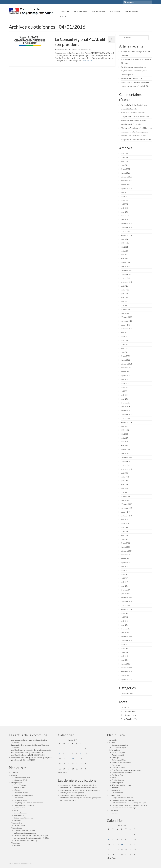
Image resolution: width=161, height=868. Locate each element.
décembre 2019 (127, 457)
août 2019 (125, 473)
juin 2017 (124, 574)
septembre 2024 (127, 235)
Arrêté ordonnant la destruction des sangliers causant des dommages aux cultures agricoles (134, 71)
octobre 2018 (126, 512)
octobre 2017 (126, 559)
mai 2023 (124, 298)
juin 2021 (124, 387)
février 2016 (125, 629)
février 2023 (125, 309)
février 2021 (125, 403)
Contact (14, 775)
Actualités (15, 773)
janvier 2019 (126, 500)
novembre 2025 (127, 181)
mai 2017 (124, 578)
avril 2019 (125, 489)
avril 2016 (125, 621)
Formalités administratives (23, 795)
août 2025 (125, 192)
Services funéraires (21, 813)
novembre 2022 (127, 321)
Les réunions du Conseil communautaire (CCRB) (31, 838)
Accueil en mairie (20, 788)
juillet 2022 (125, 337)
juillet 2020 (125, 430)
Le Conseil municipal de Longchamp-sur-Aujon (31, 836)
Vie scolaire (15, 843)
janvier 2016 (126, 633)
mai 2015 (124, 652)
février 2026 (125, 169)
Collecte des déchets (21, 793)
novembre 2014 (127, 672)
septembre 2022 (127, 329)
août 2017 (125, 567)
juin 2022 (124, 341)
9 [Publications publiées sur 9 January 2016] (81, 754)
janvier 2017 (126, 594)
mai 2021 (124, 391)
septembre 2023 (127, 282)
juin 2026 (124, 154)
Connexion (125, 707)
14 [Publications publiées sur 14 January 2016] (73, 759)
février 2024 (125, 263)
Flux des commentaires (129, 715)
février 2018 (125, 543)
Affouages (17, 790)
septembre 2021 (127, 376)
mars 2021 (125, 399)
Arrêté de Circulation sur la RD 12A (134, 78)
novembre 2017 (127, 555)
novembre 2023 (127, 274)
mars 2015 (125, 660)
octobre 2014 (126, 676)
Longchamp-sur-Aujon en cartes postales (28, 803)
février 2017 (125, 590)
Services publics (20, 815)
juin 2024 (124, 247)
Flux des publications (129, 711)
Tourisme (17, 820)
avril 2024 (125, 255)
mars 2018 (125, 539)
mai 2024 (124, 251)
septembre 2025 (127, 189)
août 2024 (125, 239)
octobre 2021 (126, 372)
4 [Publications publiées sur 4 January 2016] (60, 754)
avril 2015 (125, 656)
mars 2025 (125, 212)
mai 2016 (124, 617)
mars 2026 (125, 165)
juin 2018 (124, 528)
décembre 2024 (127, 224)
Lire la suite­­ (88, 61)
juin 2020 (124, 434)
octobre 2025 (126, 185)
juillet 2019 (125, 477)
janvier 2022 (126, 360)
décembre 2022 (127, 317)
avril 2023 (125, 302)
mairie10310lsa (63, 49)
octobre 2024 (126, 231)
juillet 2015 (125, 644)
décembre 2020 (127, 411)
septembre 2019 (127, 469)
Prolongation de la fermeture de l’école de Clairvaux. (30, 745)
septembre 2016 (127, 609)
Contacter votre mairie (22, 778)
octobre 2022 (126, 325)
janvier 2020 (126, 454)
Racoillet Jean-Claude (129, 136)
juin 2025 (124, 200)
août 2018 (125, 520)
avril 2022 (125, 348)
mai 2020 (124, 438)
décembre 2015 (127, 637)
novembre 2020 (127, 415)
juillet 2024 (125, 243)
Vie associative (17, 823)
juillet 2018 (125, 524)
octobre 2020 (126, 418)
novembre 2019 (127, 461)
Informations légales (21, 780)
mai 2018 (124, 531)
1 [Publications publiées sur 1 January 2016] (77, 749)
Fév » (65, 773)
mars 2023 (125, 305)
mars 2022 (125, 352)
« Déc (60, 773)
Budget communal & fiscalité (24, 830)
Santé (16, 810)
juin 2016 (124, 613)
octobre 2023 (126, 278)
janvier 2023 (126, 313)
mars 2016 (125, 625)
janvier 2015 (126, 664)
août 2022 (125, 333)
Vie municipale (17, 828)
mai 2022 (124, 344)
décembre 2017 (127, 551)
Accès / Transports (20, 785)
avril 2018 (125, 535)
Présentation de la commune (24, 805)
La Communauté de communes (25, 833)
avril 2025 (125, 208)
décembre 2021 (127, 364)
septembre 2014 (127, 680)
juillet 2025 (125, 196)
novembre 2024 (127, 228)
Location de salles (20, 800)
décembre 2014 (127, 668)
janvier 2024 (126, 267)
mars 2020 (125, 446)
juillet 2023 (125, 290)
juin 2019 (124, 481)
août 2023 (125, 286)
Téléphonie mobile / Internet (24, 818)
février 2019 (125, 496)
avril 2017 (125, 582)
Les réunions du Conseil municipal (26, 841)
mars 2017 (125, 586)
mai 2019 (124, 485)
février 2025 (125, 216)
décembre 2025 (127, 177)
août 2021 (125, 380)
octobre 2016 (126, 606)
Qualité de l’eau (19, 808)
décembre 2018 (127, 504)
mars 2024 (125, 259)
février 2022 (125, 356)
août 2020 (125, 426)
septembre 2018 (127, 516)
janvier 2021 (126, 407)
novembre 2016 (127, 602)
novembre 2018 (127, 508)
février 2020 (125, 450)
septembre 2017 (127, 563)
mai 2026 (124, 157)
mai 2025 (124, 204)
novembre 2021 (127, 368)
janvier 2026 (126, 173)
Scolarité (17, 846)
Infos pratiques (17, 783)
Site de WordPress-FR (129, 719)
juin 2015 (124, 648)
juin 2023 (124, 294)
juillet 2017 (125, 570)
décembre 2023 (127, 270)
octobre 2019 (126, 465)
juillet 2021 (125, 383)
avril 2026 (125, 161)
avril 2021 (125, 395)
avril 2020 (125, 442)
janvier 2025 (126, 220)
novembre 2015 (127, 641)
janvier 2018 (126, 547)
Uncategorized (83, 49)
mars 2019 (125, 493)
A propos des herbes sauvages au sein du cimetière (29, 740)
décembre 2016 (127, 598)
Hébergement (19, 798)
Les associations (20, 825)
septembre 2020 (127, 422)
